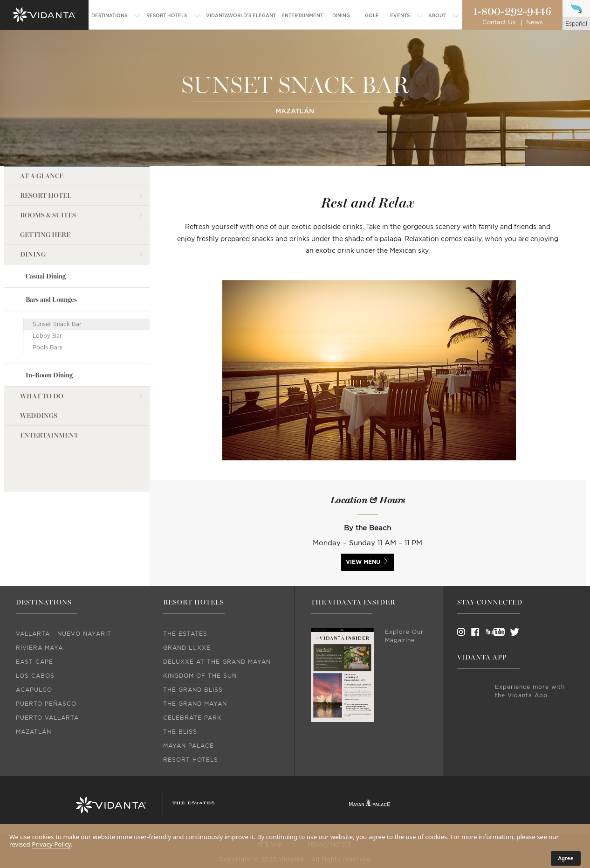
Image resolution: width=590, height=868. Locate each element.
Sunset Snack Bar (57, 324)
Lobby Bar (47, 335)
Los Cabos (35, 676)
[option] (368, 380)
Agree (566, 858)
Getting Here (45, 234)
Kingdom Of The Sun (200, 676)
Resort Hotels (191, 760)
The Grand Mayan (195, 704)
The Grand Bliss (193, 690)
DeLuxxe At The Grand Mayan (217, 662)
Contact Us (499, 23)
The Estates (185, 634)
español (576, 24)
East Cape (34, 662)
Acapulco (34, 690)
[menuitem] (116, 16)
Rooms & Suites (48, 215)
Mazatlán (34, 732)
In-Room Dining (49, 375)
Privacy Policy (51, 844)
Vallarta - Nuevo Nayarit (64, 634)
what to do (42, 396)
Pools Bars (48, 347)
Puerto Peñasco (46, 704)
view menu (363, 562)
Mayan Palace (189, 746)
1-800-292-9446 (512, 12)
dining (33, 254)
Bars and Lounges (51, 299)
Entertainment (49, 435)
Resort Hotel (46, 195)
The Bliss (180, 732)
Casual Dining (46, 276)
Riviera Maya (39, 648)
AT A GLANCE (42, 176)
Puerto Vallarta (47, 718)
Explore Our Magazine (404, 636)
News (534, 23)
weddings (39, 415)
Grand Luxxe (187, 648)
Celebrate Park (192, 718)
